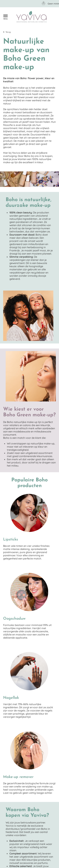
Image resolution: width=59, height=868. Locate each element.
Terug (8, 32)
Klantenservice (12, 17)
